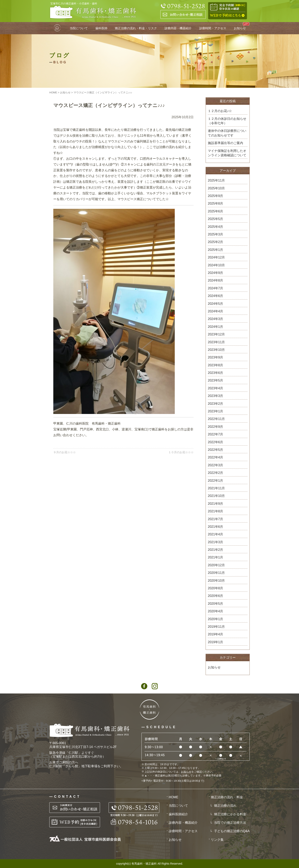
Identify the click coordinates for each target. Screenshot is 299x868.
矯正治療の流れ (225, 806)
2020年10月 (216, 581)
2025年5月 (216, 219)
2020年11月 (216, 573)
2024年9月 (216, 273)
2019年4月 (216, 634)
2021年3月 (216, 542)
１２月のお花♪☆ (220, 111)
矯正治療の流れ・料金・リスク (136, 28)
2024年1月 (216, 327)
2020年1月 (216, 619)
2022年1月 (216, 481)
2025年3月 (216, 234)
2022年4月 (216, 457)
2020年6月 (216, 596)
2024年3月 (216, 319)
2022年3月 (216, 465)
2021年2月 (216, 550)
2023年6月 (216, 373)
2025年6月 (216, 211)
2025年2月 (216, 242)
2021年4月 (216, 534)
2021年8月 (216, 511)
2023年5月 (216, 380)
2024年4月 (216, 311)
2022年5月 (216, 450)
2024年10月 (216, 265)
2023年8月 (216, 365)
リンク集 (217, 840)
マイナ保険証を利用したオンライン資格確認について (227, 153)
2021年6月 (216, 527)
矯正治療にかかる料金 (230, 814)
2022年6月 (216, 442)
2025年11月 (216, 180)
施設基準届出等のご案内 (225, 143)
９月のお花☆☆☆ (65, 452)
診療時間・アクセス (213, 28)
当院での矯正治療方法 (230, 823)
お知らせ (240, 28)
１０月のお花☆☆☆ (181, 452)
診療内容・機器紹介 (178, 28)
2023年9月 (216, 357)
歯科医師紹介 (178, 814)
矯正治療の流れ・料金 (227, 797)
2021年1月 (216, 557)
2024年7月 (216, 288)
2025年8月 (216, 203)
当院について (79, 28)
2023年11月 (216, 342)
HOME (58, 28)
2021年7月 (216, 519)
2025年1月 (216, 250)
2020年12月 (216, 565)
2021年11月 (216, 488)
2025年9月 (216, 196)
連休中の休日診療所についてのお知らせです (227, 133)
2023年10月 (216, 350)
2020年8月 (216, 588)
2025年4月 (216, 227)
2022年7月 (216, 434)
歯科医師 (101, 28)
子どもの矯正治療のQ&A (232, 831)
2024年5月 (216, 304)
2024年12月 (216, 257)
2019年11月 (216, 627)
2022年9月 (216, 427)
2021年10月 (216, 496)
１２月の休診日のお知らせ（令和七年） (227, 121)
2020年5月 (216, 604)
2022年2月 (216, 473)
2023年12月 (216, 334)
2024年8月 (216, 280)
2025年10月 (216, 188)
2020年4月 (216, 611)
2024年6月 (216, 296)
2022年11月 (216, 419)
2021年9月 (216, 504)
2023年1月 (216, 411)
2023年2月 (216, 404)
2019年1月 (216, 642)
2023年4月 (216, 388)
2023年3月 (216, 396)
